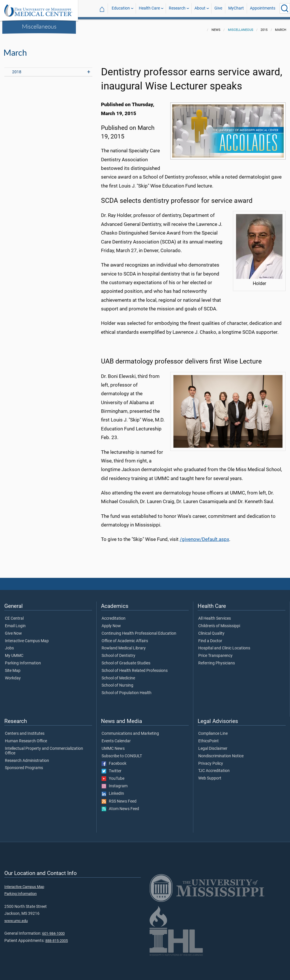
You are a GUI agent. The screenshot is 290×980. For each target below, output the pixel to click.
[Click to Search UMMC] (285, 8)
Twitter (112, 768)
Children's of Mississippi (219, 623)
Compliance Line (213, 730)
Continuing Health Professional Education (139, 630)
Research (177, 8)
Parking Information (23, 660)
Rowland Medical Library (124, 645)
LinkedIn (113, 790)
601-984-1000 (53, 930)
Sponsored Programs (24, 764)
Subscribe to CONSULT (122, 753)
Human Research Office (26, 738)
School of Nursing (117, 682)
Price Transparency (215, 652)
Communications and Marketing (130, 730)
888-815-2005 (57, 937)
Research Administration (27, 757)
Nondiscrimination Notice (221, 753)
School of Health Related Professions (135, 667)
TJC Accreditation (214, 767)
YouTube (113, 775)
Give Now (13, 630)
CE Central (14, 615)
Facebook (114, 760)
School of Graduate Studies (126, 660)
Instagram (115, 783)
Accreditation (114, 615)
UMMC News (113, 745)
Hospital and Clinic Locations (224, 645)
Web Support (210, 775)
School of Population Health (127, 689)
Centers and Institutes (25, 730)
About (200, 8)
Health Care (149, 8)
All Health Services (215, 615)
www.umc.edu (16, 917)
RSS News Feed (119, 798)
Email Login (15, 623)
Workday (13, 675)
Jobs (9, 645)
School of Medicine (118, 675)
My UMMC (14, 652)
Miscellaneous (39, 26)
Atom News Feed (120, 805)
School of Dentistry (118, 652)
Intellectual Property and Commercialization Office (44, 747)
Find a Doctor (210, 638)
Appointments (263, 8)
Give (218, 8)
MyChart (236, 8)
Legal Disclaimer (213, 745)
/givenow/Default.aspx (204, 536)
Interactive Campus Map (27, 638)
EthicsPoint (208, 738)
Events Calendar (116, 738)
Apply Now (111, 623)
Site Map (13, 667)
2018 (17, 69)
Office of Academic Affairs (125, 638)
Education (121, 8)
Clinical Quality (211, 630)
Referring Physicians (217, 660)
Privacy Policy (211, 760)
